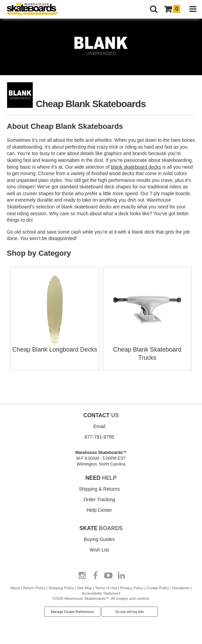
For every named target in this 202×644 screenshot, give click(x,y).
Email (99, 426)
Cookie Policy (158, 588)
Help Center (99, 510)
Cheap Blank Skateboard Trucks (147, 350)
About (15, 588)
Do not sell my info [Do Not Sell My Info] (130, 612)
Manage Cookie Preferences (72, 612)
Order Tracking (99, 499)
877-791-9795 (99, 437)
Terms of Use (106, 588)
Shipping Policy (61, 588)
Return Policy (34, 588)
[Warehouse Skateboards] (36, 9)
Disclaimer (181, 588)
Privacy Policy (131, 588)
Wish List (99, 550)
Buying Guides (99, 539)
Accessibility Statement (101, 593)
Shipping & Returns (99, 489)
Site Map (85, 588)
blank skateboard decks (136, 167)
